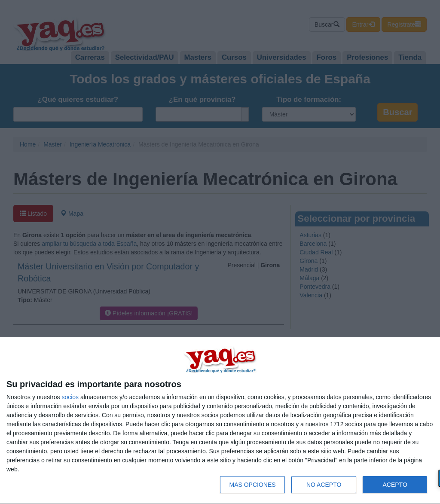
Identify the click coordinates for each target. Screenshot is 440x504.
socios (70, 397)
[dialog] (220, 421)
